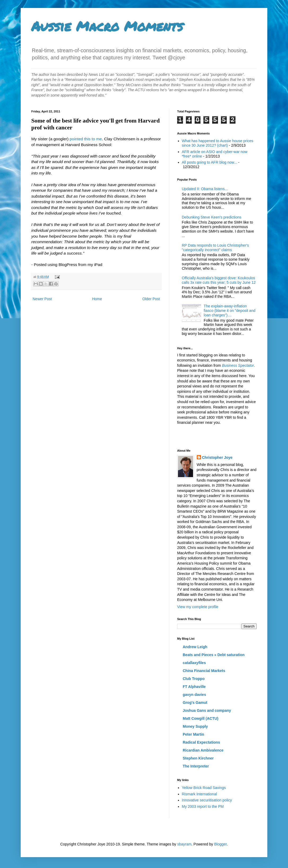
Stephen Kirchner (198, 758)
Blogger (220, 844)
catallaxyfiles (194, 663)
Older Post (151, 299)
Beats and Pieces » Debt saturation (214, 655)
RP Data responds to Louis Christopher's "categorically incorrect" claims (215, 248)
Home (97, 299)
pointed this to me (86, 139)
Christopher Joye (217, 457)
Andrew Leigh (195, 647)
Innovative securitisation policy (207, 800)
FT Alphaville (194, 687)
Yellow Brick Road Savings (204, 788)
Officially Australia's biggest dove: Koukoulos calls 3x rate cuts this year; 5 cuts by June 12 (219, 280)
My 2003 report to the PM (203, 806)
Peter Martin (193, 734)
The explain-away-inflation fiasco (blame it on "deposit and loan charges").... (230, 311)
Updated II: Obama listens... (205, 189)
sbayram (184, 844)
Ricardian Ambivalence (203, 750)
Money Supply (195, 726)
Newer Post (42, 299)
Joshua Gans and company (207, 710)
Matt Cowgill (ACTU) (201, 718)
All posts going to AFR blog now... (210, 162)
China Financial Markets (204, 671)
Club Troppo (194, 679)
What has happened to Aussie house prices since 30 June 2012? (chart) (218, 143)
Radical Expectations (201, 742)
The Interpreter (196, 766)
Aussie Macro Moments (107, 26)
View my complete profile (198, 607)
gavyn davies (194, 695)
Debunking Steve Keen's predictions (212, 217)
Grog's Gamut (195, 703)
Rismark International (199, 794)
